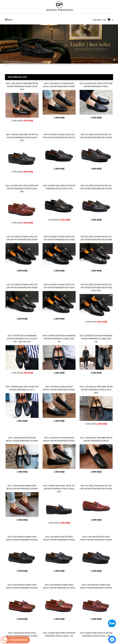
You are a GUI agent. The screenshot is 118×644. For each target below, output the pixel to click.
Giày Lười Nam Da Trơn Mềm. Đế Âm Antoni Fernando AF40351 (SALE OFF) (96, 390)
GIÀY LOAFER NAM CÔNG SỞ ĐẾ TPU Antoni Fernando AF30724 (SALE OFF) (22, 138)
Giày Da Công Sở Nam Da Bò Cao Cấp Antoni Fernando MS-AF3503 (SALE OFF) (96, 288)
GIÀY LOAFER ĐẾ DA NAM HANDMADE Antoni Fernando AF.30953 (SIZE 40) (96, 339)
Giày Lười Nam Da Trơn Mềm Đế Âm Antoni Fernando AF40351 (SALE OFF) (22, 86)
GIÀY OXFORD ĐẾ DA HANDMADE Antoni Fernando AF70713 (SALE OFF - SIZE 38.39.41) (22, 339)
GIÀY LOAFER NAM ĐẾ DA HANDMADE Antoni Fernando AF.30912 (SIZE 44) (59, 339)
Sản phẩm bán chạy (18, 77)
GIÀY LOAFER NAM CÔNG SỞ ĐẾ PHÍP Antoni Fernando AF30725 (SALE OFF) (22, 189)
